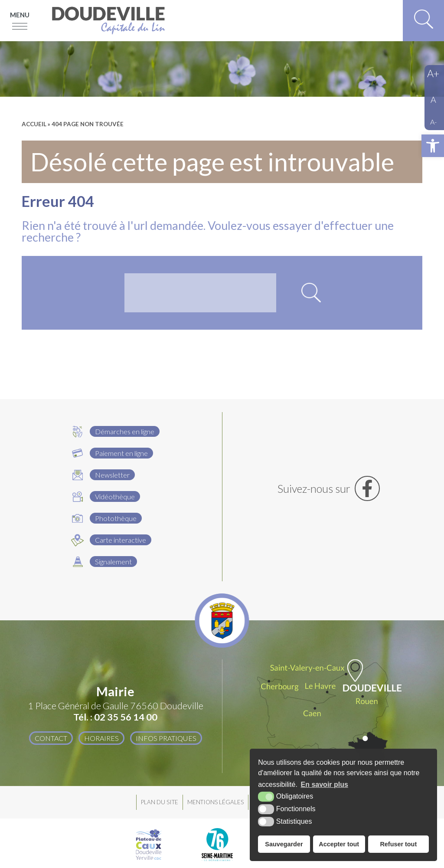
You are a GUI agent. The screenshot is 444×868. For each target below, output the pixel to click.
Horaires (101, 738)
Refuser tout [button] (398, 844)
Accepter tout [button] (339, 844)
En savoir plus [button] (325, 784)
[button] (433, 146)
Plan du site (160, 802)
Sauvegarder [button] (284, 844)
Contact (51, 738)
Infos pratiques (166, 738)
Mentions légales (215, 802)
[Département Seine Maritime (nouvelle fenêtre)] (217, 845)
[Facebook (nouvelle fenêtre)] (329, 488)
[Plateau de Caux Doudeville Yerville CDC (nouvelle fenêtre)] (149, 845)
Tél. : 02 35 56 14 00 (115, 717)
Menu (20, 15)
